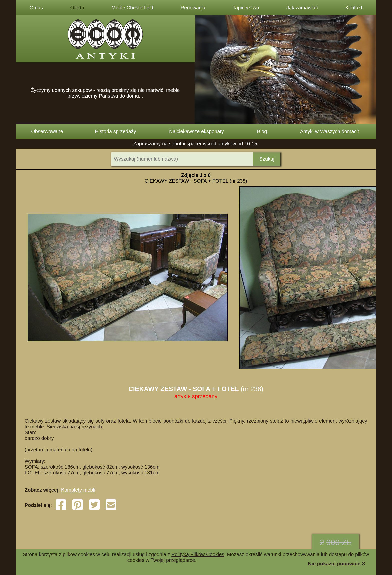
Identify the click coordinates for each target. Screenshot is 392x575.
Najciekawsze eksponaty (197, 131)
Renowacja (193, 8)
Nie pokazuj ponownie (337, 563)
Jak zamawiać (302, 8)
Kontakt (354, 8)
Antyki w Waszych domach (330, 131)
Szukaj (267, 159)
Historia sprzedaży (116, 131)
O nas (36, 8)
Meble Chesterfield (133, 8)
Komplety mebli (78, 490)
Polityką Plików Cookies (198, 554)
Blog (262, 131)
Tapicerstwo (246, 8)
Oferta (77, 8)
